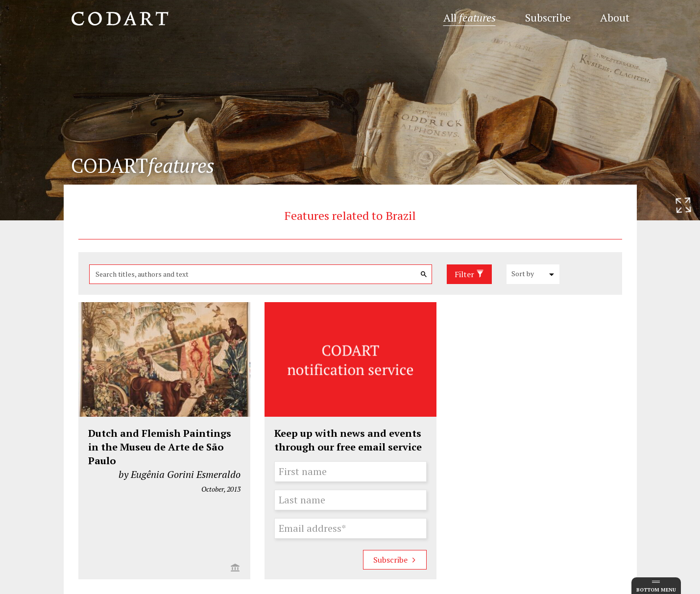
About (615, 17)
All (470, 17)
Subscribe (548, 17)
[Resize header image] (683, 205)
